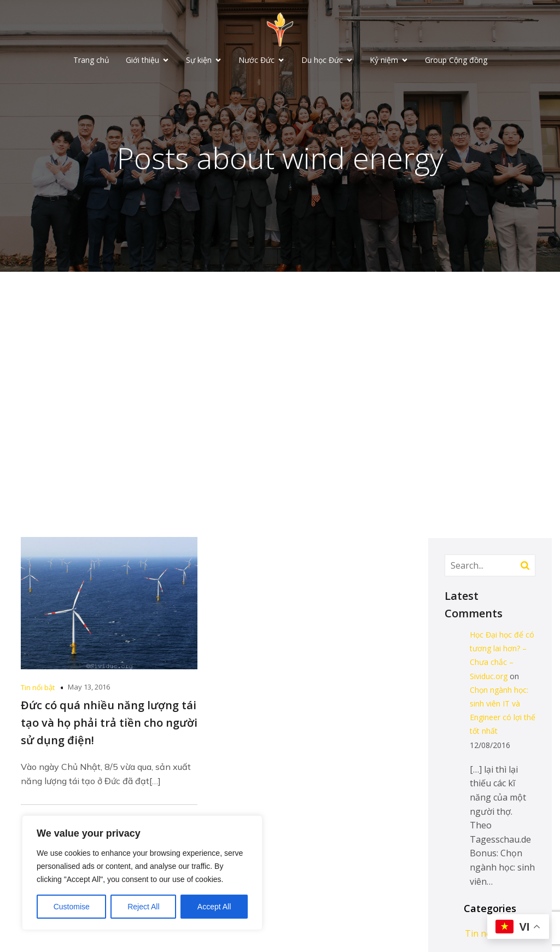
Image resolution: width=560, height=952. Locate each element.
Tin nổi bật (38, 688)
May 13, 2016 (89, 688)
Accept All (214, 907)
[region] (142, 873)
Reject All (143, 907)
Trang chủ (91, 60)
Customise (72, 907)
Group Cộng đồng (456, 60)
